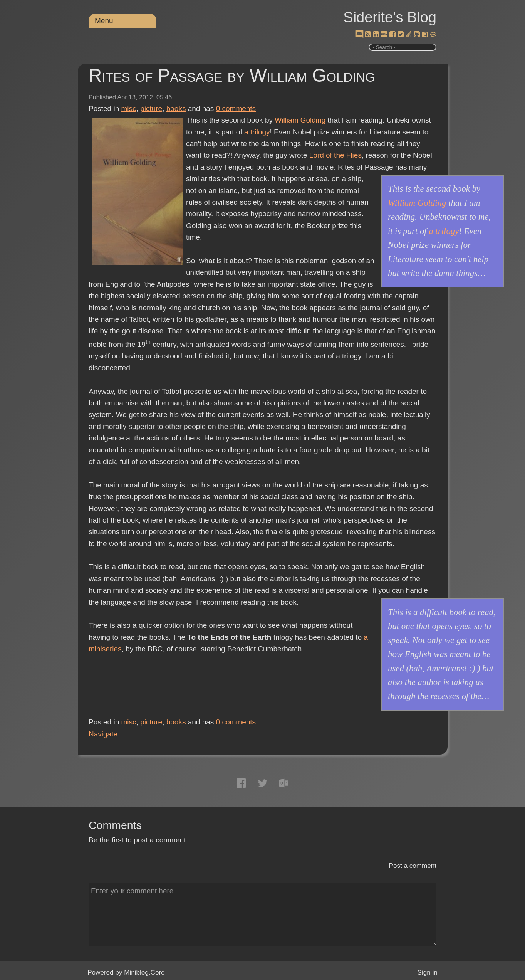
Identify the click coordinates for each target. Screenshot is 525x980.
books (176, 108)
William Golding (300, 120)
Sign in (428, 972)
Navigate (103, 734)
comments (236, 108)
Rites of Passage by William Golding (232, 75)
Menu (104, 21)
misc (129, 108)
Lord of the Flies (335, 155)
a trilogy (257, 132)
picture (151, 108)
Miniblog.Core (144, 972)
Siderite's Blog (390, 17)
